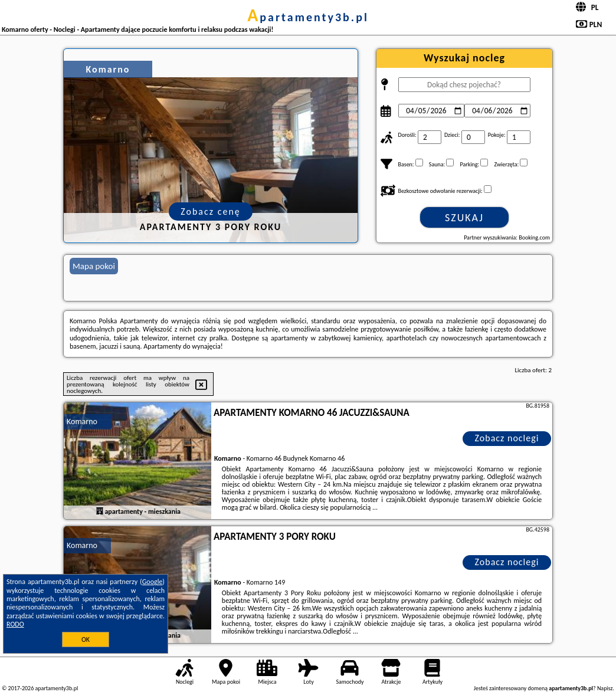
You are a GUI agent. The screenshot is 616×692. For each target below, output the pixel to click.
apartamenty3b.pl (308, 17)
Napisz (605, 688)
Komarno (82, 422)
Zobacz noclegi (507, 438)
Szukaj (464, 218)
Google (153, 582)
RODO (15, 624)
